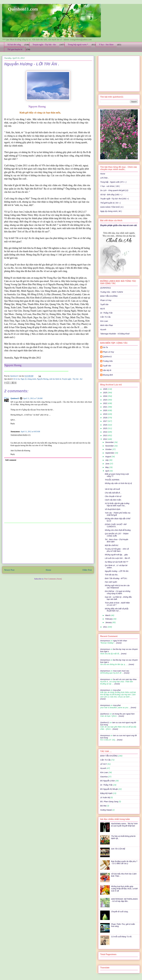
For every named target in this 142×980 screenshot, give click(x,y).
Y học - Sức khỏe (106, 45)
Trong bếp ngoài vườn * (78, 45)
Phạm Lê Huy (108, 352)
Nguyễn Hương (43, 379)
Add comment (11, 460)
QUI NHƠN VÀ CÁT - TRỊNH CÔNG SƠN (117, 535)
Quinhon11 (14, 376)
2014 (105, 432)
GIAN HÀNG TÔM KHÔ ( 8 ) (112, 207)
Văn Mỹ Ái (107, 370)
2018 (105, 418)
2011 (105, 627)
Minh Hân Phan (107, 325)
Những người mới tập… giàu (116, 555)
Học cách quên (111, 582)
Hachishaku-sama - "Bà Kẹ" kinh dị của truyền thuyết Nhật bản (124, 825)
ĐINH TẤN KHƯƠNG (109, 296)
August (108, 457)
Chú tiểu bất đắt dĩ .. (113, 493)
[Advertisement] (48, 543)
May (107, 467)
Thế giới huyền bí (15, 49)
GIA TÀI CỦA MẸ (118, 849)
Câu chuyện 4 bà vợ (113, 496)
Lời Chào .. (105, 178)
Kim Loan (104, 321)
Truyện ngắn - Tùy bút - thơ (44, 45)
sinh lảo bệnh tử (55, 379)
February (109, 619)
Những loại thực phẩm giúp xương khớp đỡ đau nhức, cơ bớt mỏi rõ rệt (124, 889)
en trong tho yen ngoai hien (123, 714)
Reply (13, 424)
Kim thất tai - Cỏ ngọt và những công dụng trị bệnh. (118, 592)
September (110, 453)
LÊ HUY (104, 764)
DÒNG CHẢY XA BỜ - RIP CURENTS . (116, 525)
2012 (105, 439)
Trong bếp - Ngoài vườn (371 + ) (113, 182)
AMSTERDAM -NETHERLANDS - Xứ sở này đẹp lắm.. (124, 900)
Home (48, 570)
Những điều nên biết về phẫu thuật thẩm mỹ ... (117, 610)
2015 (105, 428)
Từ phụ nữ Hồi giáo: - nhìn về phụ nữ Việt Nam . (117, 550)
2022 (105, 403)
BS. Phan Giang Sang (109, 802)
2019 (105, 414)
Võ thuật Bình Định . (113, 509)
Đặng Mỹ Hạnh (106, 793)
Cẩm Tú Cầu (105, 317)
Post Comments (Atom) (53, 579)
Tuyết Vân (104, 304)
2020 (105, 410)
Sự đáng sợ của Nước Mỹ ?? (116, 562)
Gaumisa (104, 777)
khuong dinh (108, 375)
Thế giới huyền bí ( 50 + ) (110, 203)
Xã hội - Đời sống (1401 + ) (111, 195)
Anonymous (105, 641)
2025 (105, 393)
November (110, 446)
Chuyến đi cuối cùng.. (120, 912)
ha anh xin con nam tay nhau (125, 679)
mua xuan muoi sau (121, 671)
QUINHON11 (106, 288)
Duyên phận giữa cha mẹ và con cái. (119, 225)
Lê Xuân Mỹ (105, 797)
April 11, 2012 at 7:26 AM (33, 398)
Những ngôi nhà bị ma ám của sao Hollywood (117, 587)
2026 (105, 389)
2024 (105, 396)
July (107, 460)
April (107, 471)
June (107, 464)
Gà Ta (105, 347)
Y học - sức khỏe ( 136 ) (110, 186)
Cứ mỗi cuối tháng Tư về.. (122, 937)
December (110, 442)
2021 (105, 407)
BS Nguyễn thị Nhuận (109, 789)
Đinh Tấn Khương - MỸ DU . (116, 578)
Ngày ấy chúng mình (28, 379)
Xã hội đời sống (14, 45)
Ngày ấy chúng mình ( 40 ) (111, 211)
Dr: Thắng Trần (106, 313)
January (109, 622)
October (109, 449)
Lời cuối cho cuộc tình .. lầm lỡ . (118, 558)
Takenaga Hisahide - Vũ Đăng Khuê (115, 334)
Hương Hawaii (106, 810)
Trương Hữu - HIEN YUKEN (112, 292)
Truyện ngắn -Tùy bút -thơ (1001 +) (114, 199)
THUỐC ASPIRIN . (113, 480)
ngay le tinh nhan (120, 641)
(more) (119, 643)
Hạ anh (103, 330)
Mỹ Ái (103, 309)
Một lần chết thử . (112, 545)
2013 (105, 435)
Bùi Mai (103, 806)
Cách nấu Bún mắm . (113, 500)
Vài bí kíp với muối (112, 489)
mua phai (117, 690)
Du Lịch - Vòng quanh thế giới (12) (114, 190)
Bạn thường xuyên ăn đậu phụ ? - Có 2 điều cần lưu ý (124, 862)
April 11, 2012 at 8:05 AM (30, 432)
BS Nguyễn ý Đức (108, 781)
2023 (105, 400)
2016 (105, 425)
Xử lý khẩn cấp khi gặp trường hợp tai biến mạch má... (117, 504)
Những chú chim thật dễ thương (118, 530)
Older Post (87, 570)
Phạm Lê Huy (106, 300)
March (108, 615)
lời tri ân (17, 379)
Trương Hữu (108, 361)
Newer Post (9, 570)
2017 (105, 421)
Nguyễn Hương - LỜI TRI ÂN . (117, 571)
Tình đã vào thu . (112, 575)
